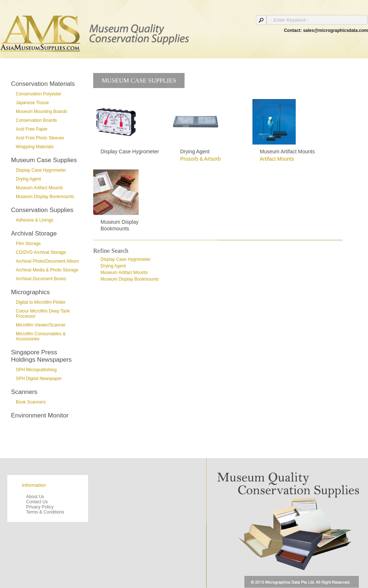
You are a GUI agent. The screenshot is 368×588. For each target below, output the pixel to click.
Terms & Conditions (45, 512)
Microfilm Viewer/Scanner (41, 325)
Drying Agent (28, 179)
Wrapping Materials (35, 147)
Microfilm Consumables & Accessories (41, 336)
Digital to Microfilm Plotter (41, 302)
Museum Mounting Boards (41, 112)
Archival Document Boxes (41, 279)
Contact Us (37, 502)
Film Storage (28, 244)
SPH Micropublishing (36, 370)
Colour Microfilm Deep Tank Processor (43, 314)
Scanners (24, 392)
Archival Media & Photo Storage (47, 270)
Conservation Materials (43, 84)
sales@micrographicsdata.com (336, 30)
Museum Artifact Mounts (39, 188)
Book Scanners (31, 402)
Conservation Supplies (42, 210)
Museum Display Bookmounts (45, 197)
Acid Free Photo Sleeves (40, 138)
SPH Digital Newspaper (39, 379)
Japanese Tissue (32, 103)
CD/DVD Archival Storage (41, 252)
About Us (35, 497)
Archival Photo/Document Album (47, 261)
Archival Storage (34, 233)
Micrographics (30, 292)
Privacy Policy (40, 507)
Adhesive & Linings (34, 220)
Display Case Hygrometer (41, 170)
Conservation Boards (36, 120)
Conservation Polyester (39, 94)
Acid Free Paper (32, 129)
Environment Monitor (40, 415)
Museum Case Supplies (44, 160)
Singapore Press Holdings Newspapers (41, 356)
